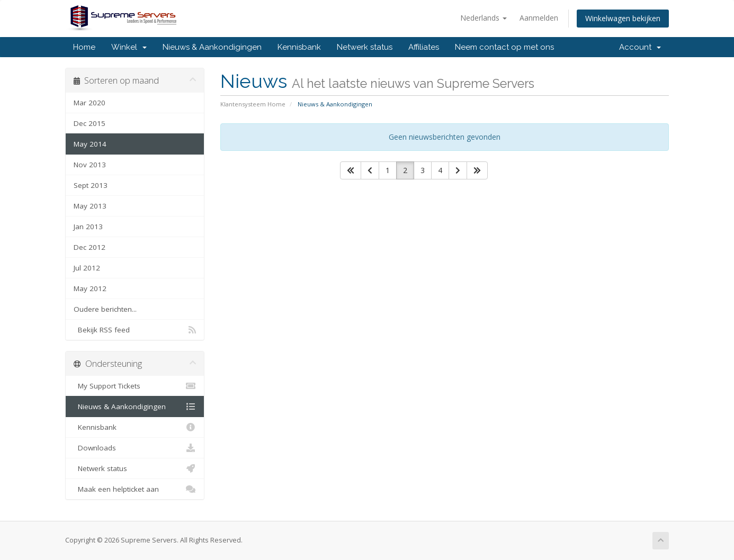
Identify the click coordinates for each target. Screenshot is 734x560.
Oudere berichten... (105, 309)
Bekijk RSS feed (135, 330)
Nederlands (484, 18)
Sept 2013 (91, 185)
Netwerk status (365, 47)
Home (84, 47)
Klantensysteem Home (253, 104)
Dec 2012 (89, 247)
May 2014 (90, 144)
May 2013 (90, 206)
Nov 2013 (90, 165)
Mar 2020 (89, 103)
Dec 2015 (89, 123)
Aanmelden (539, 18)
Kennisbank (299, 47)
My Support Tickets (135, 386)
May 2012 (90, 288)
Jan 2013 (88, 227)
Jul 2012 (87, 268)
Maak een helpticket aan (135, 489)
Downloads (135, 448)
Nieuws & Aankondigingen (212, 47)
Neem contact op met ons (504, 47)
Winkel (129, 47)
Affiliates (424, 47)
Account (640, 47)
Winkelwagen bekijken (623, 18)
